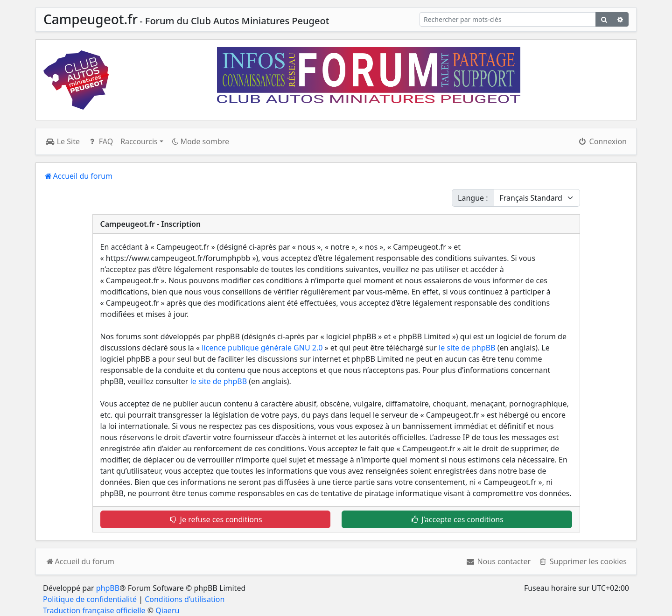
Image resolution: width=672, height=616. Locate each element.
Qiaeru (167, 610)
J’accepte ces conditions (457, 519)
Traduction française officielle (94, 610)
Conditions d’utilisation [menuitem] (185, 599)
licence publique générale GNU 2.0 (262, 348)
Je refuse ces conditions (215, 519)
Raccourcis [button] (139, 141)
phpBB (108, 588)
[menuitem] (498, 561)
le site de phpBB (467, 348)
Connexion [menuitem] (602, 141)
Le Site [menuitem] (63, 141)
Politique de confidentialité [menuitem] (90, 599)
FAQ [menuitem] (100, 141)
